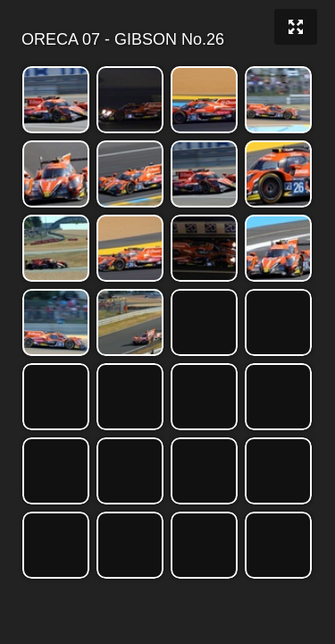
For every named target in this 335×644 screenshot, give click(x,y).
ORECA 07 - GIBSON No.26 (166, 40)
